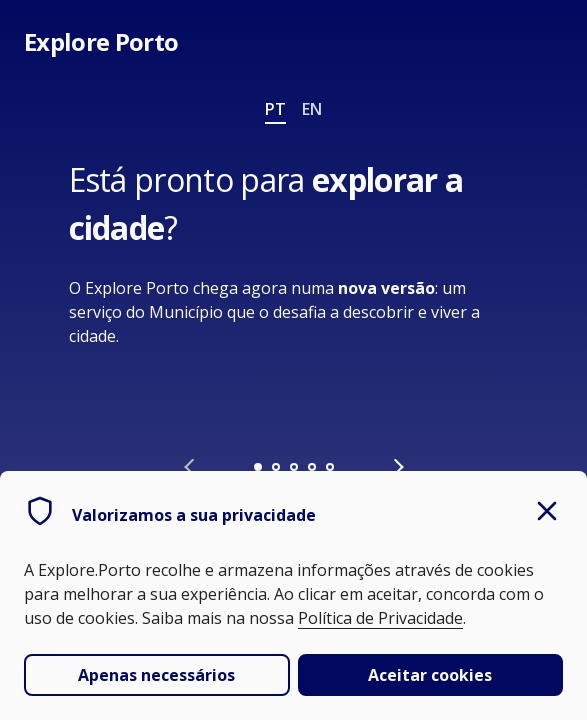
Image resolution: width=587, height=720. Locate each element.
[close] (547, 513)
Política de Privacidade (380, 618)
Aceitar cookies (430, 675)
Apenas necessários (156, 675)
